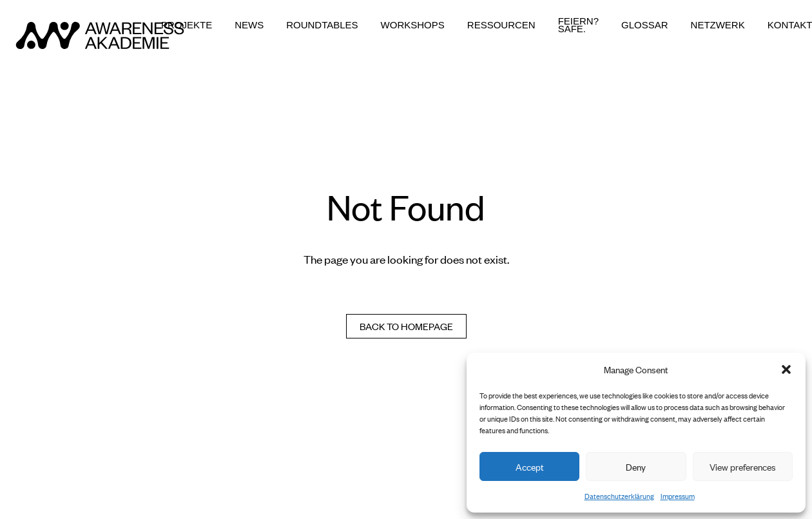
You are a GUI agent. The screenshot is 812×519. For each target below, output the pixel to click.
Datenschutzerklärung (619, 496)
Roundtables (322, 25)
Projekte (187, 25)
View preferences (743, 466)
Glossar (645, 25)
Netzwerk (718, 25)
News (249, 25)
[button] (786, 369)
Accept (530, 466)
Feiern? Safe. (578, 25)
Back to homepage (406, 326)
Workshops (413, 25)
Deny (636, 466)
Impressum (678, 496)
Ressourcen (501, 25)
